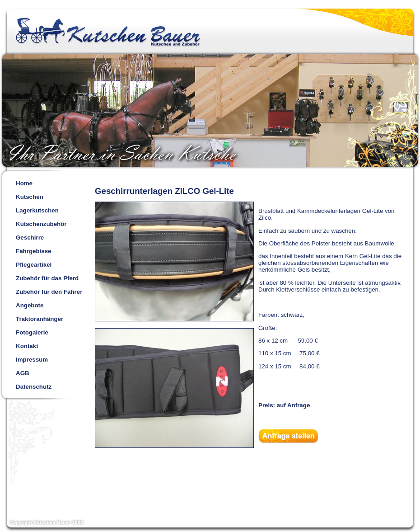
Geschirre (30, 238)
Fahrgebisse (34, 251)
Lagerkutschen (37, 210)
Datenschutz (34, 387)
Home (24, 183)
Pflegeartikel (34, 265)
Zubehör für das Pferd (47, 278)
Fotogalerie (32, 332)
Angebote (30, 305)
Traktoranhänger (40, 319)
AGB (23, 373)
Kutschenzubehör (41, 224)
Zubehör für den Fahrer (49, 292)
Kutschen (30, 197)
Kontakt (27, 346)
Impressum (32, 360)
